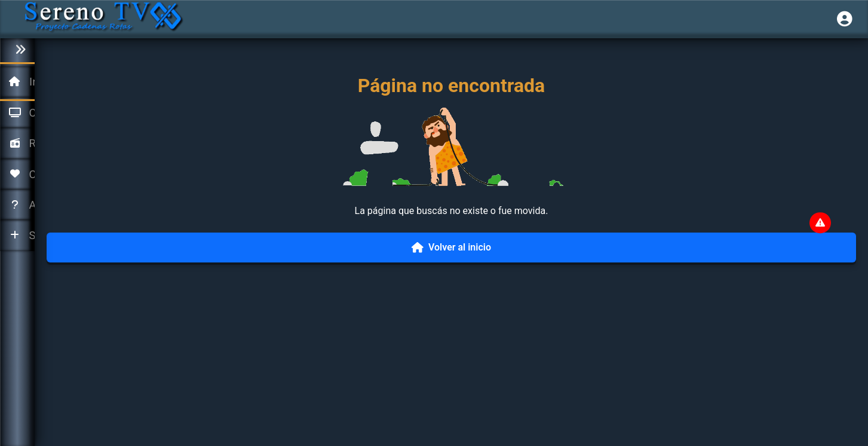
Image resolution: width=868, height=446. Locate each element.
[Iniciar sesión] (845, 19)
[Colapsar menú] (17, 50)
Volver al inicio (451, 247)
